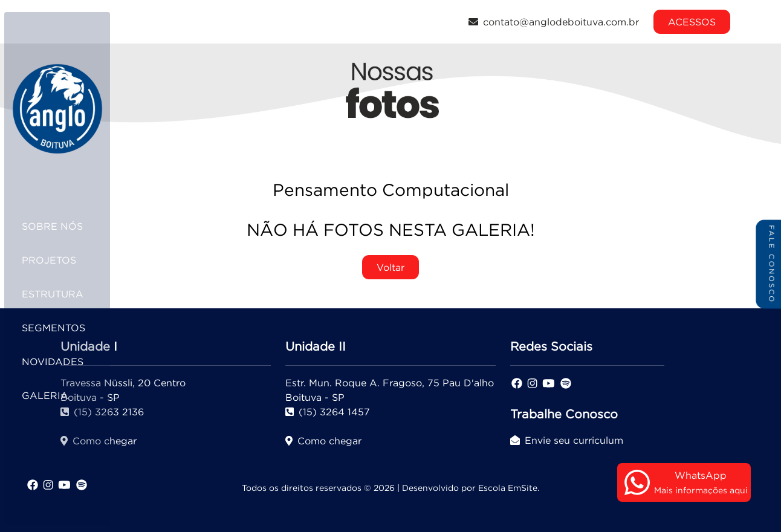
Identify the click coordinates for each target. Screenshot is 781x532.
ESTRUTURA (68, 294)
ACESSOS (692, 22)
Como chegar (323, 441)
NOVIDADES (68, 362)
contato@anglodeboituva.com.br (554, 22)
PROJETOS (64, 260)
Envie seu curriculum (567, 440)
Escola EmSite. (509, 488)
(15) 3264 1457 (328, 412)
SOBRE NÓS (67, 226)
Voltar (390, 267)
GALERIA (60, 395)
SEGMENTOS (69, 328)
